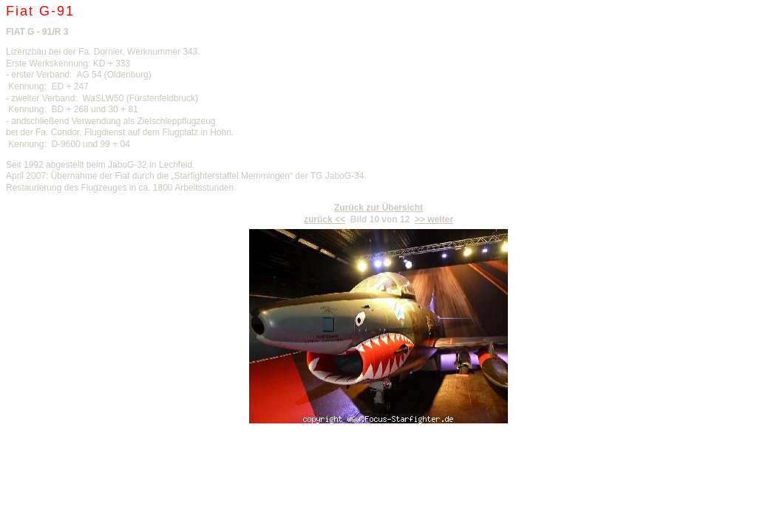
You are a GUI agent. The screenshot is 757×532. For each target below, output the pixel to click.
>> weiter (434, 219)
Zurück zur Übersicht (378, 208)
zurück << (325, 219)
